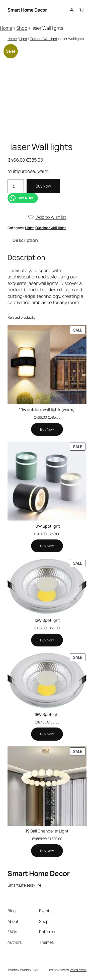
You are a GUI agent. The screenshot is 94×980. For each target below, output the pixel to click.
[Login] (71, 10)
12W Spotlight (47, 620)
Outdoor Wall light (43, 39)
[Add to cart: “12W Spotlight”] (47, 640)
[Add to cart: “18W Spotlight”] (47, 734)
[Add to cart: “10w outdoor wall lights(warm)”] (47, 429)
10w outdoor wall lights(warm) (47, 410)
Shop (22, 28)
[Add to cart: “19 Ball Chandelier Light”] (47, 851)
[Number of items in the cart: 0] (81, 10)
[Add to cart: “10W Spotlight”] (47, 546)
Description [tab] (25, 240)
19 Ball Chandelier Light (47, 831)
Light (23, 39)
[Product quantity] (16, 186)
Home (6, 28)
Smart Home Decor (27, 10)
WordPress (78, 970)
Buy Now (43, 186)
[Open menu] (63, 10)
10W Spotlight (47, 526)
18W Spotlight (47, 714)
